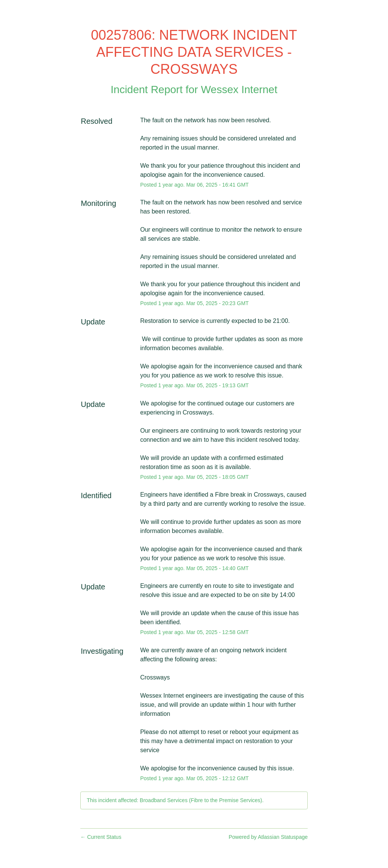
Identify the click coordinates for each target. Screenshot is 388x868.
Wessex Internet (239, 90)
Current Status (101, 837)
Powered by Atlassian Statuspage (268, 837)
